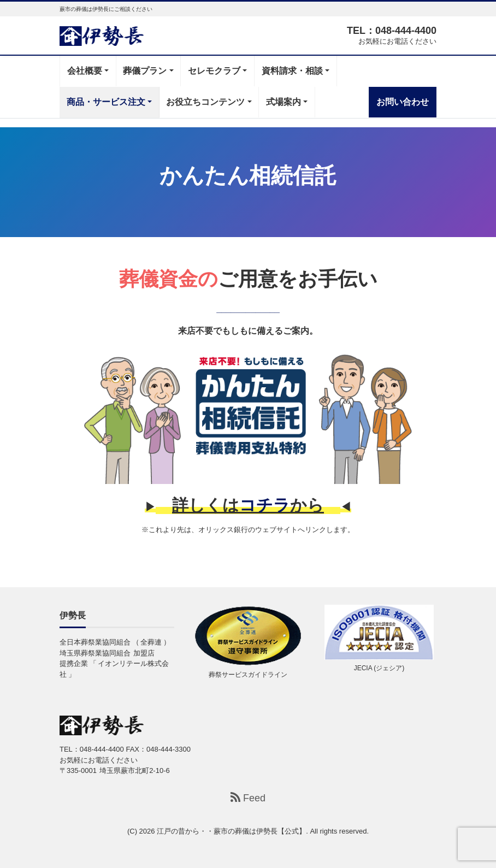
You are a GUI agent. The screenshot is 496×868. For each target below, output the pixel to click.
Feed (248, 798)
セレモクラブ (214, 71)
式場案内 (284, 102)
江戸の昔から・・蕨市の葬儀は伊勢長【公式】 (231, 831)
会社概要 (85, 71)
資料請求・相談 (292, 71)
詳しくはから (248, 505)
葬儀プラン (145, 71)
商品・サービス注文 (106, 102)
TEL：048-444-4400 (392, 31)
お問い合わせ (403, 102)
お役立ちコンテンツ (205, 102)
